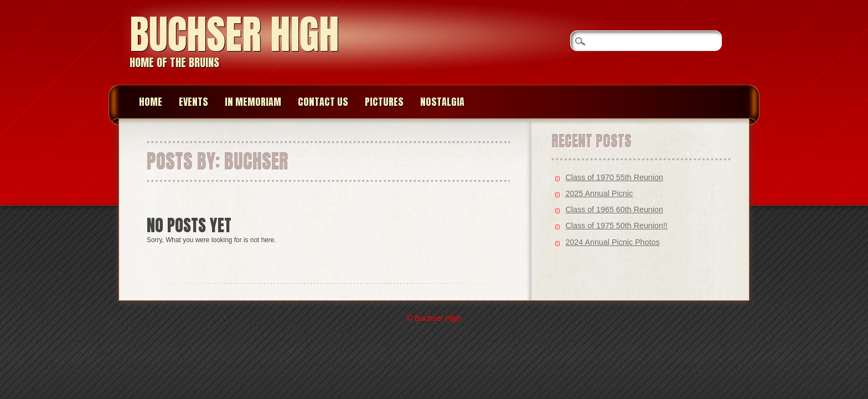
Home (151, 102)
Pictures (384, 102)
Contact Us (323, 102)
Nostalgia (442, 102)
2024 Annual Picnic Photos (612, 242)
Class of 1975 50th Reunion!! (616, 226)
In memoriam (253, 102)
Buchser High (234, 34)
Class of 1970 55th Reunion (614, 177)
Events (193, 102)
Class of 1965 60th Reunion (614, 209)
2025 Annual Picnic (599, 193)
